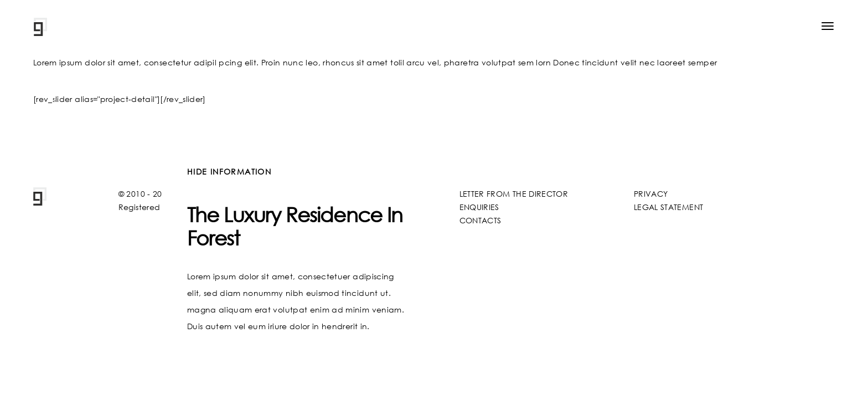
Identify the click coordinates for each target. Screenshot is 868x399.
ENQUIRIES (479, 207)
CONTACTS (480, 220)
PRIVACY (651, 194)
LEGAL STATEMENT (668, 207)
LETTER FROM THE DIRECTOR (514, 194)
